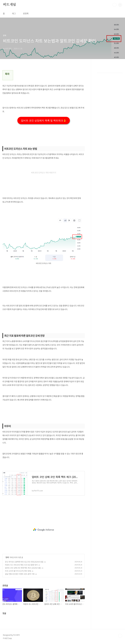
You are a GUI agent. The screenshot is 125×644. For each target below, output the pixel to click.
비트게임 (9, 5)
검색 (115, 5)
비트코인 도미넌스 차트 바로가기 (44, 173)
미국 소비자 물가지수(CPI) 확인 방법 (18, 571)
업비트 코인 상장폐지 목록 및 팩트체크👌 (44, 120)
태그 (14, 13)
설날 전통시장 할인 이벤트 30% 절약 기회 (20, 574)
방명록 (26, 13)
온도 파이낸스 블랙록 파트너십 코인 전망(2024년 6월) (24, 562)
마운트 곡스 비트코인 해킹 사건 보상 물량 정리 (21, 565)
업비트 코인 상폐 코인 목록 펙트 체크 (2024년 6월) (23, 568)
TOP (120, 636)
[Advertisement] (44, 530)
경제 (7, 557)
